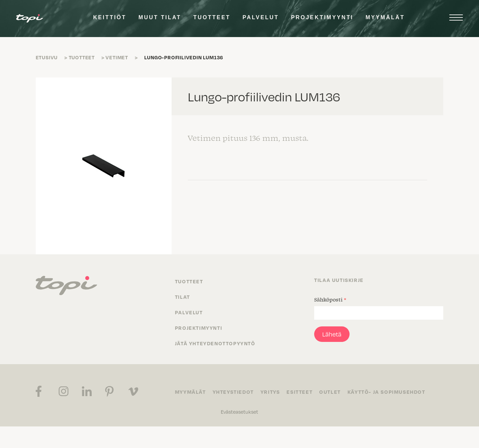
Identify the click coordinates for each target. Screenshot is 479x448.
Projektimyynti (322, 17)
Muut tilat (160, 17)
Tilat (183, 297)
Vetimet (117, 57)
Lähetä (332, 334)
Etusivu (47, 57)
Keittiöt (110, 17)
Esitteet (300, 392)
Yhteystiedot (233, 392)
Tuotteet (212, 17)
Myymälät (385, 17)
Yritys (270, 392)
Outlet (330, 392)
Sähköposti (330, 299)
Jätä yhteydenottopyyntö (215, 343)
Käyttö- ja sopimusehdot (386, 392)
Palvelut (261, 17)
